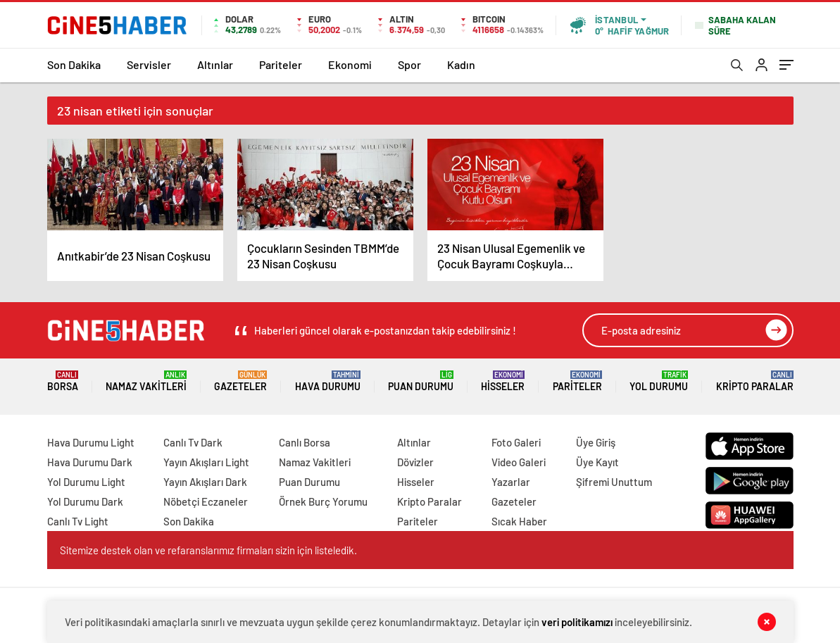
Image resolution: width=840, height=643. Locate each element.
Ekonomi (350, 64)
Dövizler (415, 462)
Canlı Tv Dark (193, 442)
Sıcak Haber (519, 521)
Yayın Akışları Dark (205, 482)
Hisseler (503, 381)
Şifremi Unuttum (614, 482)
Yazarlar (511, 482)
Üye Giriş (596, 442)
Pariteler (281, 64)
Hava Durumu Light (91, 442)
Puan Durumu (421, 381)
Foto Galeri (516, 442)
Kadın (461, 64)
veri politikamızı (577, 622)
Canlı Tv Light (78, 521)
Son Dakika (74, 64)
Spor (409, 64)
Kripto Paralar (755, 381)
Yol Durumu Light (86, 482)
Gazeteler (240, 381)
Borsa (63, 381)
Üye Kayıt (597, 462)
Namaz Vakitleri (146, 381)
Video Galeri (519, 462)
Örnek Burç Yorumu (323, 501)
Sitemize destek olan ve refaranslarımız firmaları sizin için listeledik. (208, 550)
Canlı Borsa (305, 442)
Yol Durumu (659, 381)
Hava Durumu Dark (90, 462)
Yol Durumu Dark (85, 501)
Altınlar (215, 64)
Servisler (149, 64)
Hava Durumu (328, 381)
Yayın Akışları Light (206, 462)
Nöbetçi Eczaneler (206, 501)
